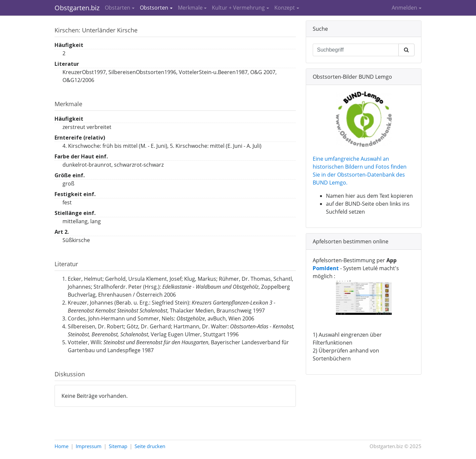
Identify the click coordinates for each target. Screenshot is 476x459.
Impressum (89, 446)
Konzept (285, 8)
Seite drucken (150, 446)
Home (61, 446)
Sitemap (118, 446)
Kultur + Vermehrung (238, 8)
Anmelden (404, 8)
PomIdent (326, 268)
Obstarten (118, 8)
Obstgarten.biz (77, 8)
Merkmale (190, 8)
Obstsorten (154, 8)
